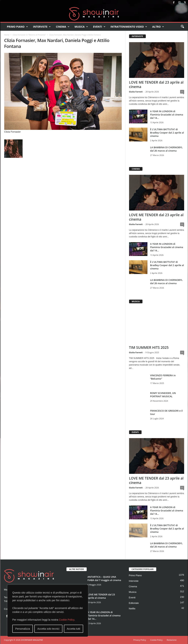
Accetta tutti (74, 629)
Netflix (132, 609)
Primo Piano (17, 27)
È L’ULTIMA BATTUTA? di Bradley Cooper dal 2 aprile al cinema (167, 133)
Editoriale (134, 603)
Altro (158, 27)
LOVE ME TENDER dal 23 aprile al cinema (156, 85)
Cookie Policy (67, 620)
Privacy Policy (140, 640)
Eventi (99, 27)
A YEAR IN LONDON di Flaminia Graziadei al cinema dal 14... (167, 115)
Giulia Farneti (136, 92)
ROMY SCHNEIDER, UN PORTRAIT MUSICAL (163, 395)
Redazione (172, 640)
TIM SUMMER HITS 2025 (149, 348)
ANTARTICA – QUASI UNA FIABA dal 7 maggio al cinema (104, 578)
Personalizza (23, 629)
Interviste (42, 27)
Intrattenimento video (129, 27)
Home (7, 35)
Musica (81, 27)
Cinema (63, 27)
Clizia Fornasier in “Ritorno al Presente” (29, 35)
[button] (182, 27)
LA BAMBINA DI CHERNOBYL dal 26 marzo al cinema (166, 149)
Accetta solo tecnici (48, 629)
